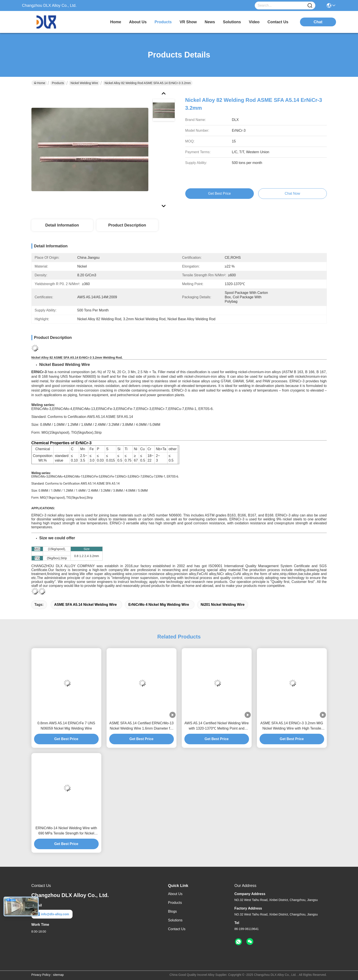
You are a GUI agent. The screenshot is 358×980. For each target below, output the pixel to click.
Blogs (173, 911)
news (210, 22)
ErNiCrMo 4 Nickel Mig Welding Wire (159, 605)
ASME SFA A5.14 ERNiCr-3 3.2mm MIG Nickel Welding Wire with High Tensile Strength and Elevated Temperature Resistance (292, 726)
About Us (175, 894)
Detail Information (62, 225)
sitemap (58, 975)
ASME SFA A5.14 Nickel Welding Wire (85, 605)
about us (138, 22)
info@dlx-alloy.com (52, 914)
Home (116, 22)
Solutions (175, 920)
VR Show (188, 22)
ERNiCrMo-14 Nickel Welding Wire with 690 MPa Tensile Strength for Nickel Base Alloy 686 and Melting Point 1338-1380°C (66, 831)
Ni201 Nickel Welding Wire (223, 605)
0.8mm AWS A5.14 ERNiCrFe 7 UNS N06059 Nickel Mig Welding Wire (66, 726)
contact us (278, 22)
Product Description (127, 225)
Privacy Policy (41, 975)
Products (58, 83)
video (254, 22)
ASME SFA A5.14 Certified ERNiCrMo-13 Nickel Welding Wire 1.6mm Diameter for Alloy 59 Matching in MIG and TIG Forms (141, 726)
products (163, 22)
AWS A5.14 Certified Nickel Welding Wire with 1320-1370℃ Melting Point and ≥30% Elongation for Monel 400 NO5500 (217, 726)
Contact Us (177, 929)
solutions (232, 22)
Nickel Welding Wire (84, 83)
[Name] (310, 6)
